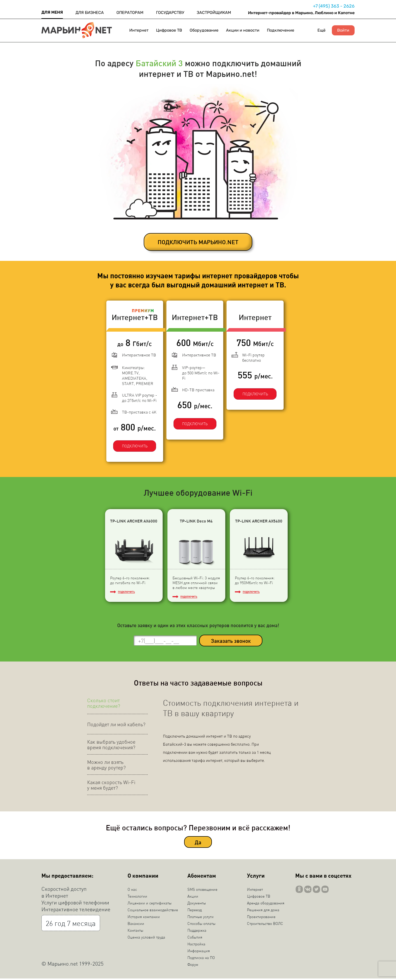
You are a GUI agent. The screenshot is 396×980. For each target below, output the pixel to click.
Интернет (139, 30)
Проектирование (261, 918)
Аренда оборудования (266, 904)
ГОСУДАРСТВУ (170, 13)
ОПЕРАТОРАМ (130, 13)
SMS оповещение (202, 891)
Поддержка (197, 932)
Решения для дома (263, 911)
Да (198, 843)
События (195, 939)
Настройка (196, 945)
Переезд (195, 911)
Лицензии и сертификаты (150, 904)
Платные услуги (201, 918)
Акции (193, 898)
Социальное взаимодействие (153, 911)
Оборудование (204, 30)
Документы (197, 904)
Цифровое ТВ (169, 30)
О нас (132, 891)
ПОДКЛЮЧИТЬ (131, 442)
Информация (199, 952)
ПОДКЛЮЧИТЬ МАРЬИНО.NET (198, 242)
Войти (343, 30)
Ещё (321, 30)
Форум (193, 966)
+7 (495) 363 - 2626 (334, 6)
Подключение (281, 30)
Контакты (135, 932)
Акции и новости (243, 30)
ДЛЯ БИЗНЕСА (90, 13)
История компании (144, 918)
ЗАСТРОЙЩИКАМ (214, 13)
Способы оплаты (201, 925)
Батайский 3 (159, 63)
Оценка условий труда (146, 939)
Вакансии (136, 925)
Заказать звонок (231, 642)
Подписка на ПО (201, 959)
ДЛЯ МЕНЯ (52, 12)
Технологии (137, 898)
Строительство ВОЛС (265, 925)
